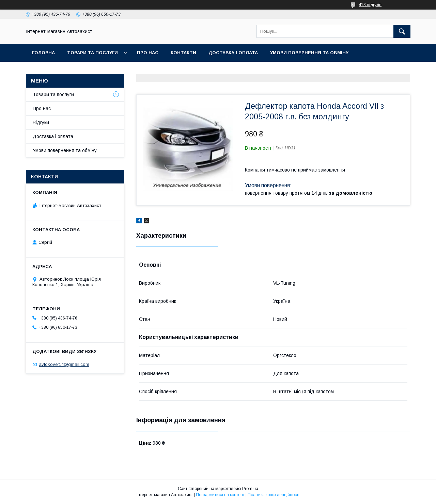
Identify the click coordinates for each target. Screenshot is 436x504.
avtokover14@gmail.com (64, 364)
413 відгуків (370, 5)
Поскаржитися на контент (220, 495)
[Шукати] (402, 31)
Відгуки (41, 122)
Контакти (183, 53)
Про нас (148, 53)
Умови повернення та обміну (309, 53)
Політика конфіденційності (274, 495)
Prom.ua (250, 489)
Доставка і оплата (233, 53)
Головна (43, 53)
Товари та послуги (92, 53)
